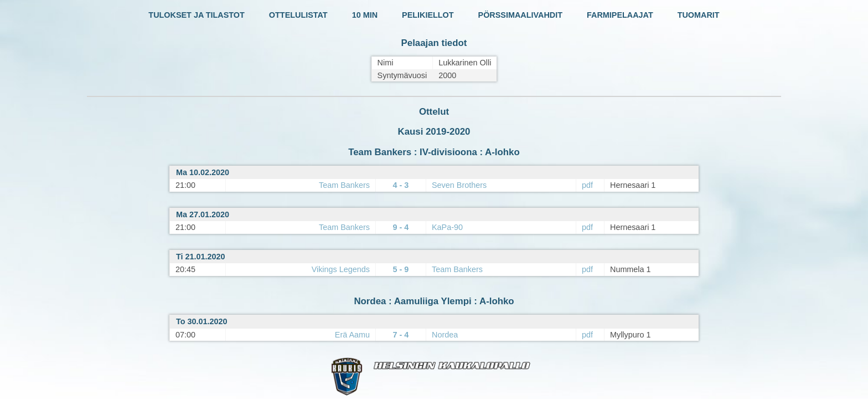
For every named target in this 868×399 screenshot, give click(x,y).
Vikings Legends (341, 269)
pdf (587, 185)
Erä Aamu (352, 335)
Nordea (445, 335)
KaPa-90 (447, 227)
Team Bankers (344, 185)
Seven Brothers (459, 185)
